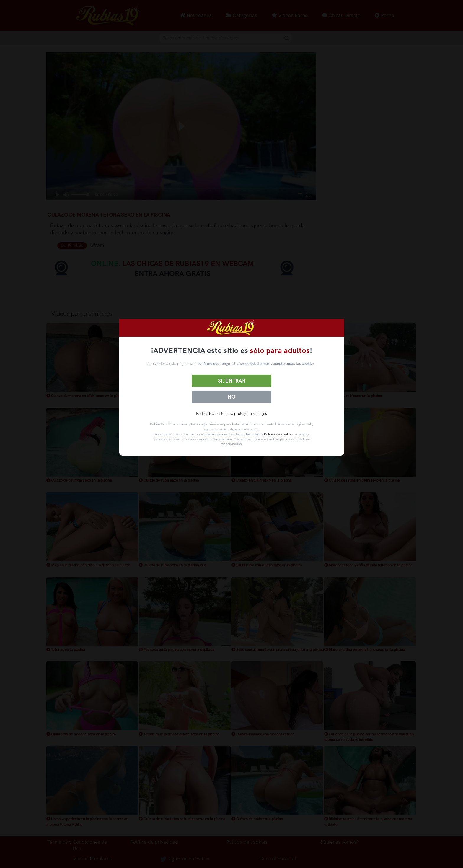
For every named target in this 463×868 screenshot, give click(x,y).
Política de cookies (278, 434)
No (231, 397)
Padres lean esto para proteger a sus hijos (231, 413)
